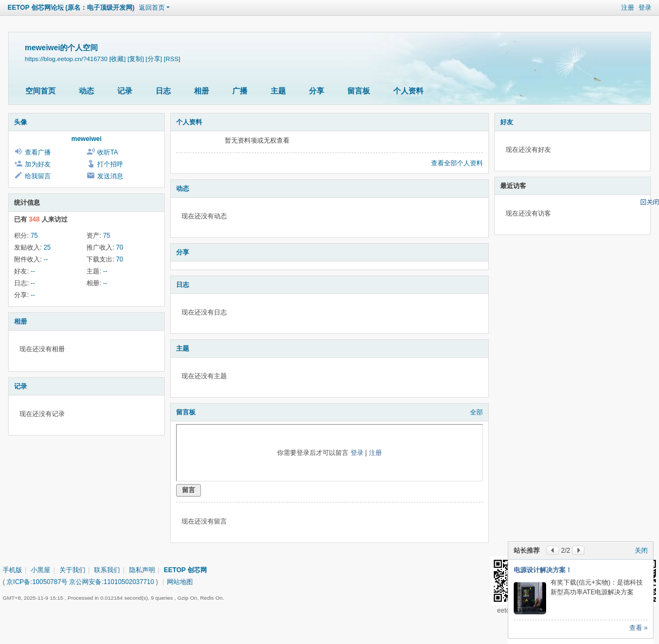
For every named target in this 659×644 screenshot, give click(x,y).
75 (34, 236)
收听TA (107, 152)
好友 (507, 122)
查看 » (638, 628)
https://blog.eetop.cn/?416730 (66, 59)
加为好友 (38, 164)
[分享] (154, 59)
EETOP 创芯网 (185, 570)
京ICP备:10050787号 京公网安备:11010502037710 (80, 582)
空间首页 (41, 91)
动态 (86, 91)
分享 (317, 91)
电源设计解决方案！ (543, 570)
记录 (125, 91)
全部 (476, 412)
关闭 (641, 551)
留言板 (359, 91)
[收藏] (117, 59)
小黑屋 (41, 570)
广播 (240, 91)
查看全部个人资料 (457, 163)
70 (120, 247)
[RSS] (172, 59)
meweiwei (86, 139)
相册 (201, 91)
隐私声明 (142, 570)
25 (47, 247)
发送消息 (110, 176)
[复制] (136, 59)
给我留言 (38, 176)
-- (46, 259)
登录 (645, 8)
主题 (278, 91)
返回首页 (152, 8)
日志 (163, 91)
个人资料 (408, 91)
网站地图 (180, 582)
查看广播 (38, 152)
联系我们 (107, 570)
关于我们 (72, 570)
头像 (21, 122)
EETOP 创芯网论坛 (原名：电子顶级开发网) (71, 8)
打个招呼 (110, 164)
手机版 (12, 570)
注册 (628, 8)
